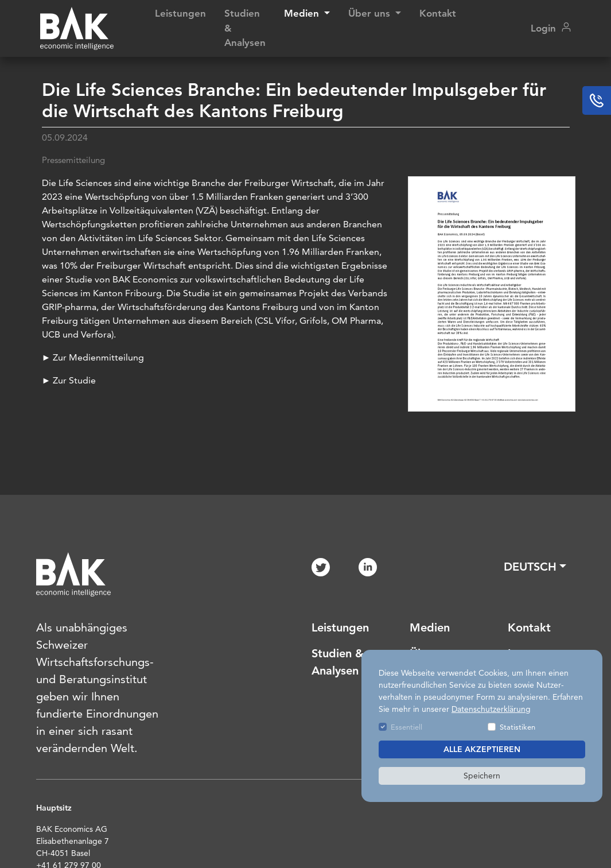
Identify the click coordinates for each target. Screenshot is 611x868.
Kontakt (438, 13)
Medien (430, 627)
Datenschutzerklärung (491, 709)
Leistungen (180, 13)
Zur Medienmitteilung (98, 357)
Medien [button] (303, 13)
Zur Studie (74, 380)
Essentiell (406, 727)
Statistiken (517, 727)
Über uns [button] (371, 13)
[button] (535, 567)
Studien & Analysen (245, 28)
